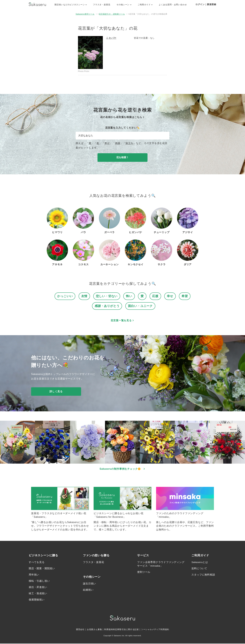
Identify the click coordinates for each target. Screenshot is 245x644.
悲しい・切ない (107, 296)
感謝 (118, 143)
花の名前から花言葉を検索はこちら (122, 117)
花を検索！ (122, 157)
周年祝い (34, 575)
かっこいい (65, 296)
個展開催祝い (37, 600)
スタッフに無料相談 (203, 575)
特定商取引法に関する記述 (126, 630)
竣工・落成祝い (38, 594)
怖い (129, 296)
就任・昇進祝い (38, 588)
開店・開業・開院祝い (42, 569)
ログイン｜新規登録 (206, 4)
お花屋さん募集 (92, 630)
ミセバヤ (111, 38)
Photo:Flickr (84, 71)
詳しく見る (56, 392)
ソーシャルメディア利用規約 (157, 630)
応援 (155, 296)
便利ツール (144, 573)
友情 (84, 296)
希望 (185, 296)
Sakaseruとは (200, 563)
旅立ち (129, 143)
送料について (199, 569)
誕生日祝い (90, 584)
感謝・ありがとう (107, 306)
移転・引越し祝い (39, 581)
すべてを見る (37, 563)
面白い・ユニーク (140, 306)
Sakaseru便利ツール (85, 14)
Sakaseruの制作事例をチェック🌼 (123, 469)
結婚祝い (88, 590)
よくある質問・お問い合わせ (173, 5)
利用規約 (107, 630)
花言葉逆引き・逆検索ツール (112, 14)
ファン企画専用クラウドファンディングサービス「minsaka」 (161, 564)
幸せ (107, 143)
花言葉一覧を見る (122, 321)
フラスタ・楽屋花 (102, 5)
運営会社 (77, 630)
